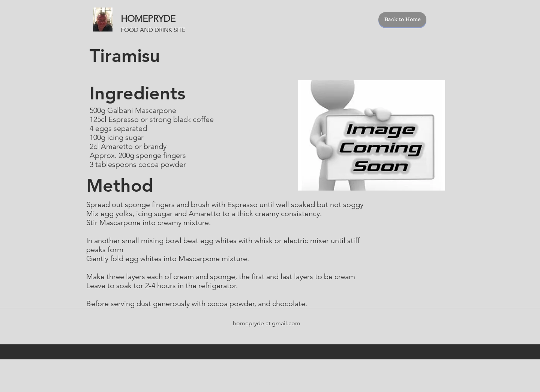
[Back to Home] (402, 20)
